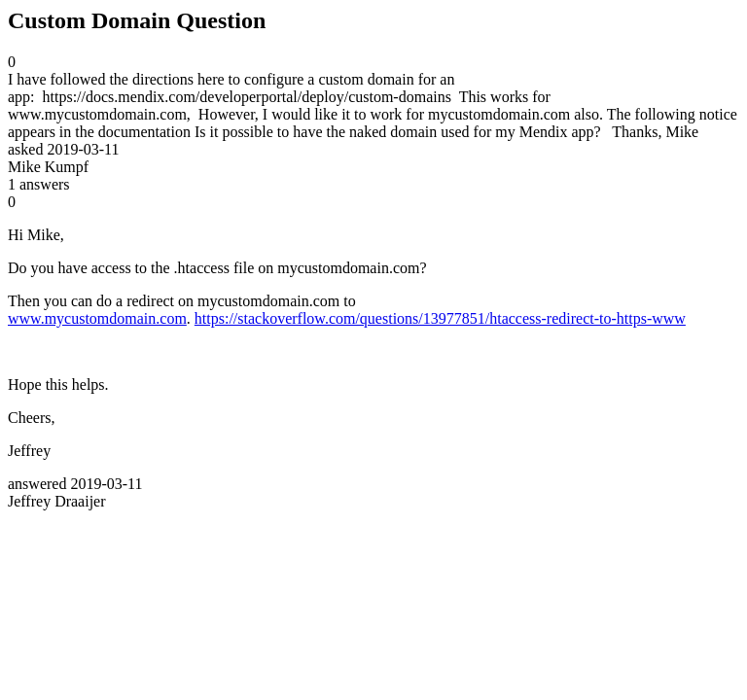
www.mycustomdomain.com (97, 318)
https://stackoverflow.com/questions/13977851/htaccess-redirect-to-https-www (440, 318)
